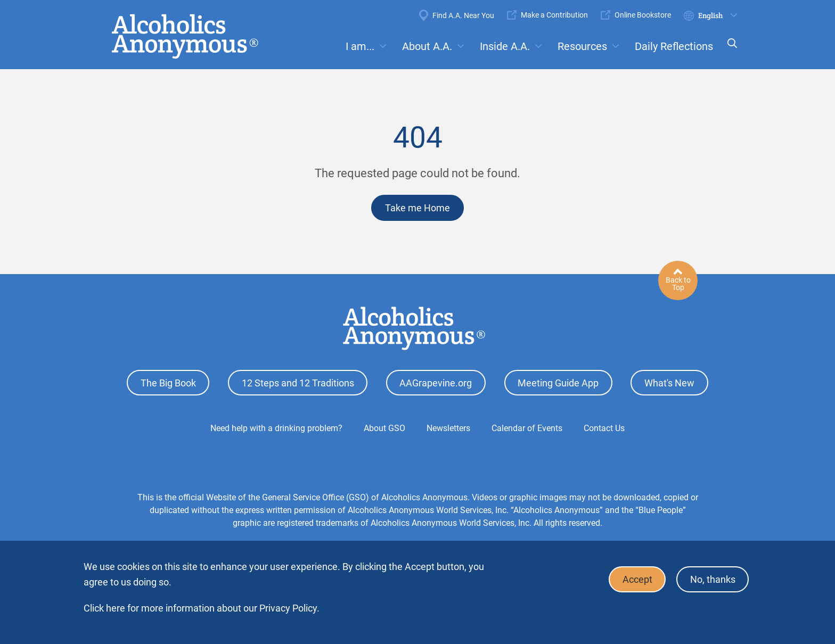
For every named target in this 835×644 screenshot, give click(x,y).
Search (729, 50)
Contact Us (604, 428)
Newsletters (448, 428)
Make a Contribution (554, 15)
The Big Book (168, 382)
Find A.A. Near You (463, 15)
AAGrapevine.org (436, 382)
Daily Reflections (674, 46)
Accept (636, 579)
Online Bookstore (643, 15)
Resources (582, 46)
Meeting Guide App (558, 382)
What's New (669, 382)
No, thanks (712, 579)
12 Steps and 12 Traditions (298, 382)
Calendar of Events (527, 428)
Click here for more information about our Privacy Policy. (202, 608)
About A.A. (427, 46)
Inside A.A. (505, 46)
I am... (360, 46)
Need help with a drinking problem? (276, 428)
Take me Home (418, 208)
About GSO (384, 428)
